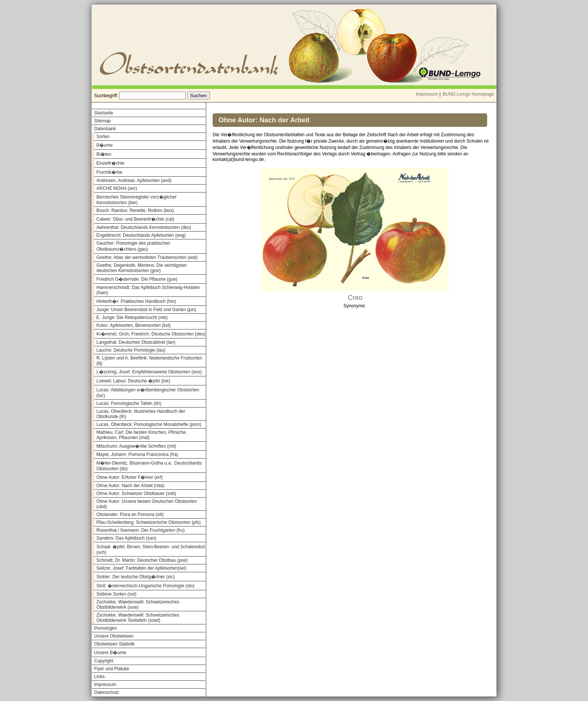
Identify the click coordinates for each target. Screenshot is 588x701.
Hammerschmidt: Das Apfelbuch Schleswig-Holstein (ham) (148, 290)
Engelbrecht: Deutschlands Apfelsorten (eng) (141, 235)
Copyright (104, 661)
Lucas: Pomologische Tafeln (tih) (129, 403)
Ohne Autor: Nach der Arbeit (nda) (130, 486)
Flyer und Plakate (112, 669)
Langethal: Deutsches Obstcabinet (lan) (136, 342)
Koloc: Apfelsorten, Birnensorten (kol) (133, 325)
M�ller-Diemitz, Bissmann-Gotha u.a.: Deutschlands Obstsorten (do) (149, 466)
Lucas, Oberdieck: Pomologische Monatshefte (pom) (149, 424)
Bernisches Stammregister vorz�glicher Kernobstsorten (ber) (136, 200)
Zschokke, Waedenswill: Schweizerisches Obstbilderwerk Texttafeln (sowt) (138, 618)
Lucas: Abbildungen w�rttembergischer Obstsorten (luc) (148, 393)
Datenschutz (107, 692)
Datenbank (105, 129)
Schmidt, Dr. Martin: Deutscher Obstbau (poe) (142, 560)
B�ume (104, 145)
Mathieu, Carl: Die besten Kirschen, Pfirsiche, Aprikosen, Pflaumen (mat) (142, 435)
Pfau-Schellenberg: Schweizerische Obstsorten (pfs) (148, 522)
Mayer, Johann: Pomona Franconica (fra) (137, 454)
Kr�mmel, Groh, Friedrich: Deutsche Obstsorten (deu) (151, 334)
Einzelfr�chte (110, 163)
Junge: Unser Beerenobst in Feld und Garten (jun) (146, 310)
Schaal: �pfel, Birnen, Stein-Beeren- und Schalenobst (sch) (151, 550)
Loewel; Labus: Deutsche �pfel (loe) (133, 381)
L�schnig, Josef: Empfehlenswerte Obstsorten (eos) (149, 372)
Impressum (427, 94)
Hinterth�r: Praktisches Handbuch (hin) (136, 301)
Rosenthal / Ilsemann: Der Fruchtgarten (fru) (140, 530)
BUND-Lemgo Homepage (468, 94)
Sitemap (102, 121)
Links (99, 677)
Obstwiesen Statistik (114, 644)
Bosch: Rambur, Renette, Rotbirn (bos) (135, 211)
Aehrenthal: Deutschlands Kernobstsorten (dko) (144, 227)
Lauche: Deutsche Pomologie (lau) (131, 350)
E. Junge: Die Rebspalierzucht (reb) (132, 317)
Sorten (103, 137)
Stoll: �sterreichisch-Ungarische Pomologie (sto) (145, 586)
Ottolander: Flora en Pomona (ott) (130, 514)
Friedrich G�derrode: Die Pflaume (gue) (137, 279)
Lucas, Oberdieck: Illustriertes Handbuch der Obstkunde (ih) (141, 414)
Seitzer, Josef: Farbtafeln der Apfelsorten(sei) (141, 568)
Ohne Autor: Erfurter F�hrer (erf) (130, 477)
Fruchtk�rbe (109, 172)
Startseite (104, 113)
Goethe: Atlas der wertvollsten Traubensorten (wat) (147, 257)
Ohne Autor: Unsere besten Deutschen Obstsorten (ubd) (147, 504)
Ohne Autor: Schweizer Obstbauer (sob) (136, 493)
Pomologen (106, 628)
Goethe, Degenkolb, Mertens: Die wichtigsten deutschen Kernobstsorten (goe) (142, 268)
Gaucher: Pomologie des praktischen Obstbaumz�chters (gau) (133, 246)
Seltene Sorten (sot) (116, 594)
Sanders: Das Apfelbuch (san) (126, 538)
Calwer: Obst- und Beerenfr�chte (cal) (135, 219)
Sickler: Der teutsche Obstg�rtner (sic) (136, 577)
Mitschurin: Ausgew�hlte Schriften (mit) (136, 446)
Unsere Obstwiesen (114, 636)
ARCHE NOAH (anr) (117, 188)
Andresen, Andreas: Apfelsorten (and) (134, 181)
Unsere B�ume (110, 653)
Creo (355, 298)
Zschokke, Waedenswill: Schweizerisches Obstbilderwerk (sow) (138, 605)
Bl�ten (104, 154)
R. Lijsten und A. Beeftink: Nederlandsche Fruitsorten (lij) (149, 361)
